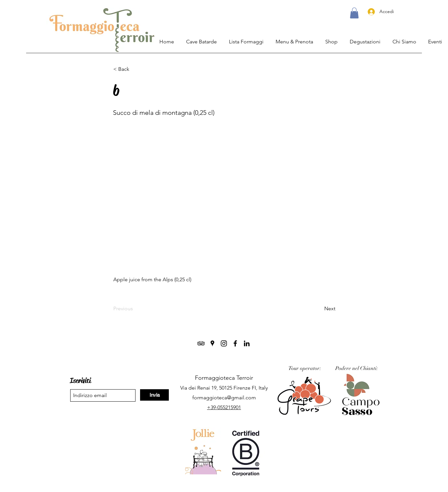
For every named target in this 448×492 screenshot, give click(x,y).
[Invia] (154, 395)
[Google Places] (212, 343)
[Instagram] (224, 343)
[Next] (319, 309)
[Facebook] (235, 343)
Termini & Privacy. (226, 485)
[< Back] (135, 69)
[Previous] (135, 309)
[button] (354, 13)
